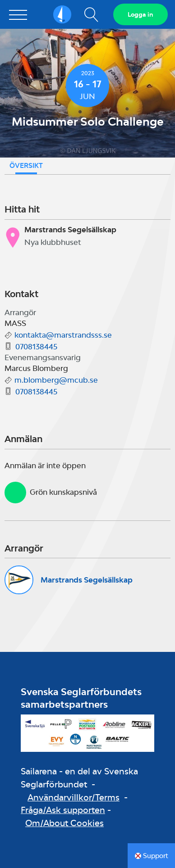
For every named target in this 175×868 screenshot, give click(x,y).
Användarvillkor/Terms (74, 797)
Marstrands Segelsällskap (87, 580)
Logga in (140, 14)
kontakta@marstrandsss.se (63, 335)
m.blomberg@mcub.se (56, 380)
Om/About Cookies (64, 823)
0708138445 (36, 347)
